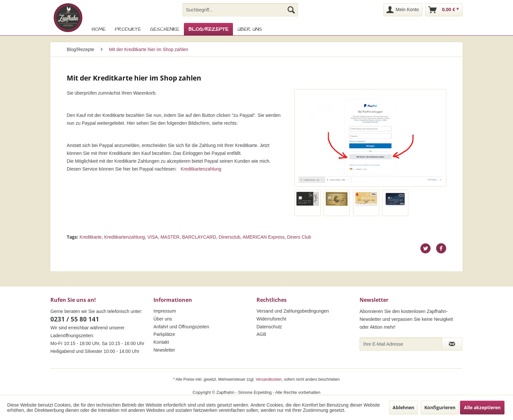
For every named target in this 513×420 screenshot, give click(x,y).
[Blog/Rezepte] (208, 29)
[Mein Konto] (403, 10)
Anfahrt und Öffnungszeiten (181, 327)
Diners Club (299, 237)
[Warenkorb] (444, 10)
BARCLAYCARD (199, 237)
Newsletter (164, 350)
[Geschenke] (165, 29)
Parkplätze (164, 334)
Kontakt (161, 342)
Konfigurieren (440, 407)
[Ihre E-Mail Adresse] (401, 344)
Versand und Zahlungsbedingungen (293, 311)
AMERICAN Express (263, 237)
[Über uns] (250, 29)
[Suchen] (291, 10)
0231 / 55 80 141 (75, 319)
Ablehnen (403, 407)
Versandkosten (269, 379)
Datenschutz (269, 327)
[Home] (99, 29)
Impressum (165, 311)
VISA (153, 237)
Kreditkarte (91, 237)
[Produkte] (128, 29)
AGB (261, 334)
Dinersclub (229, 237)
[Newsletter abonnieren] (452, 344)
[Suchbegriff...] (240, 10)
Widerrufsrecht (271, 319)
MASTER (170, 237)
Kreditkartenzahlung (201, 169)
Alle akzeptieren (482, 407)
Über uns (163, 319)
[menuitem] (240, 10)
